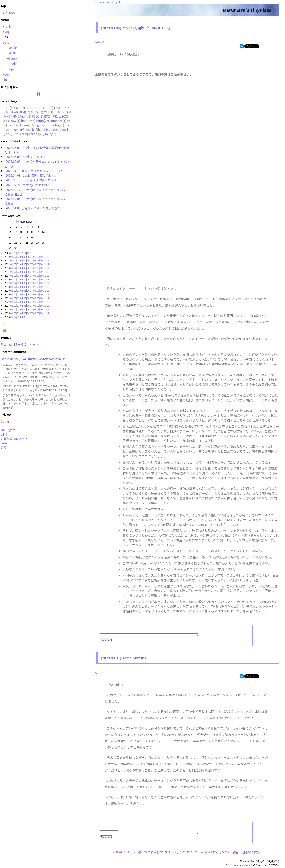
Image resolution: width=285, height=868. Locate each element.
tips (36, 134)
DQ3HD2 (34, 108)
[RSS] (276, 862)
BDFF (6, 108)
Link (6, 80)
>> (34, 222)
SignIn (118, 2)
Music (13, 53)
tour (48, 134)
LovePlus (60, 108)
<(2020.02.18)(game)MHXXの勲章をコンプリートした (147, 853)
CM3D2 (19, 108)
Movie (13, 48)
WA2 (14, 121)
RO (46, 116)
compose (56, 121)
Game (13, 58)
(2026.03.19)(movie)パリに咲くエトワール (33, 180)
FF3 (47, 108)
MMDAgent (20, 116)
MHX (61, 112)
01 (12, 257)
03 (18, 257)
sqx (27, 134)
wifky (245, 866)
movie (99, 42)
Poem (7, 74)
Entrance (101, 2)
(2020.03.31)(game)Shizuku (123, 658)
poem (62, 129)
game (99, 672)
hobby (56, 125)
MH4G (35, 112)
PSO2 (36, 116)
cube (14, 125)
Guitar (5, 421)
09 (18, 253)
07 (12, 253)
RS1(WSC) (59, 116)
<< (18, 222)
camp (40, 121)
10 (21, 253)
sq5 (18, 134)
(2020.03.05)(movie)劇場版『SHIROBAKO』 (136, 28)
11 (25, 253)
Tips (11, 69)
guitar (41, 125)
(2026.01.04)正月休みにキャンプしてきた (32, 208)
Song (6, 31)
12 (28, 253)
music (30, 129)
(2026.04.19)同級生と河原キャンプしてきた (34, 171)
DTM (4, 434)
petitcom (47, 129)
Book (12, 64)
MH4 (22, 112)
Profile (7, 26)
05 (25, 257)
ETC (3, 447)
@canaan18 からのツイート (20, 344)
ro (2, 425)
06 (28, 257)
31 (21, 248)
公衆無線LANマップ (14, 439)
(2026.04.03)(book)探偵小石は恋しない (31, 175)
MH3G (10, 112)
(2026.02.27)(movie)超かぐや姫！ (27, 185)
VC (4, 121)
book (25, 121)
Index (110, 2)
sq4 (8, 134)
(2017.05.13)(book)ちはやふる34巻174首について (34, 359)
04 (21, 257)
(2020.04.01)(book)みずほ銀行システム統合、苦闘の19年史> (221, 853)
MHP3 (48, 112)
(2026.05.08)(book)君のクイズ (25, 157)
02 (15, 257)
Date (6, 42)
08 (15, 253)
